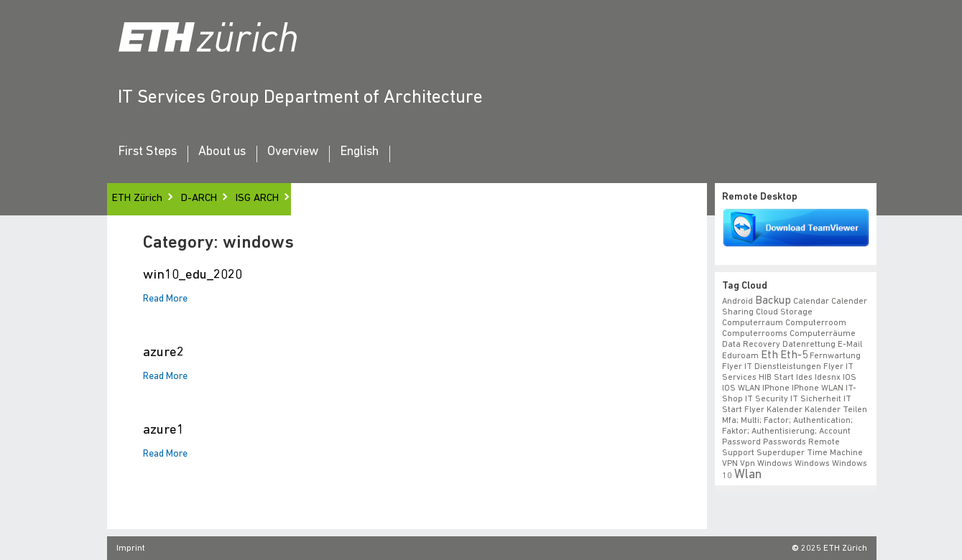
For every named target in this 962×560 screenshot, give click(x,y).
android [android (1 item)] (737, 302)
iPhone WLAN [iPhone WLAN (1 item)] (818, 388)
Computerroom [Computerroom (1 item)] (816, 323)
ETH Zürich (137, 199)
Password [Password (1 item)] (741, 442)
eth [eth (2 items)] (769, 355)
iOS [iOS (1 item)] (850, 378)
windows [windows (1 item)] (812, 464)
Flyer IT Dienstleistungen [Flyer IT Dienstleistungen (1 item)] (772, 367)
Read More (165, 299)
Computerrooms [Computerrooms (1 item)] (755, 334)
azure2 (163, 353)
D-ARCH (199, 199)
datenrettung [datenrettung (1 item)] (809, 345)
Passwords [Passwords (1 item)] (785, 442)
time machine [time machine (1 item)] (835, 453)
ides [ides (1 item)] (804, 378)
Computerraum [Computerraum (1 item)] (753, 323)
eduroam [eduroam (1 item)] (740, 356)
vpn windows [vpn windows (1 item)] (766, 464)
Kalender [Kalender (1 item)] (785, 410)
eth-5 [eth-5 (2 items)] (794, 355)
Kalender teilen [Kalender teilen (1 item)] (836, 410)
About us (222, 152)
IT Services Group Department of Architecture (300, 98)
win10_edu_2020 (193, 275)
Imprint (131, 549)
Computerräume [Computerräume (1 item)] (823, 334)
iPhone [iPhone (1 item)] (776, 388)
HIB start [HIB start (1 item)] (776, 378)
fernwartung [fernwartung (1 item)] (835, 356)
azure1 (163, 430)
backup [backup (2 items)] (773, 301)
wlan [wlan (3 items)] (748, 475)
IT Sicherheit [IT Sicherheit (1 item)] (816, 399)
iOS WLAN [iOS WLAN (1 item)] (741, 388)
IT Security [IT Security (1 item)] (767, 399)
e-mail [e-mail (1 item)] (850, 345)
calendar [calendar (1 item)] (811, 302)
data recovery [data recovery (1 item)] (751, 345)
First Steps (147, 152)
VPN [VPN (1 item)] (730, 464)
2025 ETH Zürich (834, 549)
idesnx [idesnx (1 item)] (828, 378)
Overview (293, 152)
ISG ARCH (257, 199)
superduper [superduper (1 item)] (781, 453)
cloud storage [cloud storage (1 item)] (784, 312)
